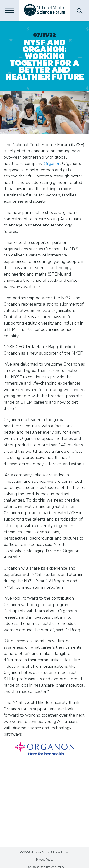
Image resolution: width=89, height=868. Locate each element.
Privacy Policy (45, 860)
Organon (52, 163)
